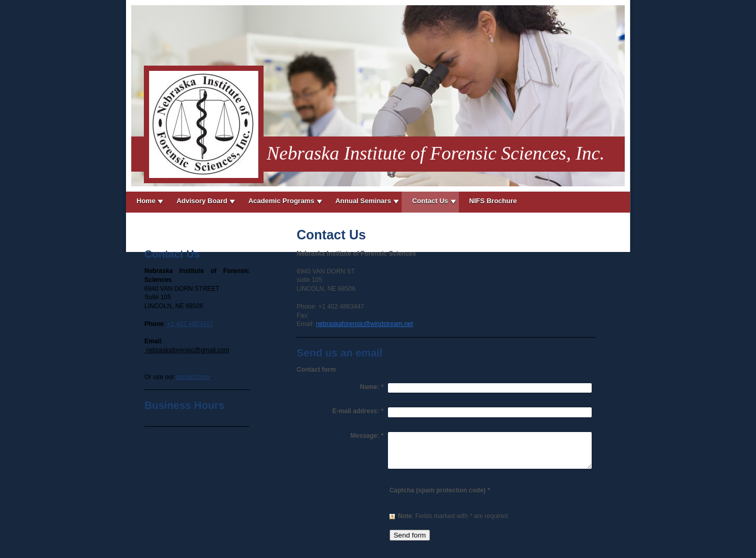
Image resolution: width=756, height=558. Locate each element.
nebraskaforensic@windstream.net (365, 324)
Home (146, 201)
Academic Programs (281, 201)
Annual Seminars (363, 201)
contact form (193, 377)
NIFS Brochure (493, 201)
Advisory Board (202, 201)
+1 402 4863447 (190, 324)
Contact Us (430, 201)
